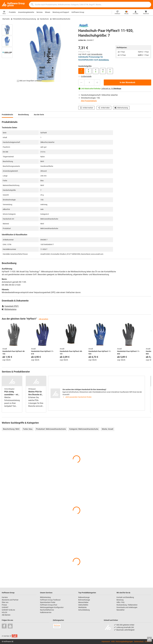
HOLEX (4, 612)
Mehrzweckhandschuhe (61, 19)
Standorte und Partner (10, 600)
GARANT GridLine (8, 610)
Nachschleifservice (47, 610)
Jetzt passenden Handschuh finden (77, 397)
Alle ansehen (43, 319)
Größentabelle (85, 77)
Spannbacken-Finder (48, 602)
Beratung (120, 600)
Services (40, 12)
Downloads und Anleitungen (127, 607)
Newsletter (121, 610)
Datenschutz (139, 641)
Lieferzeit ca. (111, 88)
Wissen (48, 12)
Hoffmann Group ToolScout (50, 600)
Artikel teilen (104, 108)
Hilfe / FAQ (120, 602)
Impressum (106, 641)
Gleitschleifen (83, 605)
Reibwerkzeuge (84, 597)
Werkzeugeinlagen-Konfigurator (52, 607)
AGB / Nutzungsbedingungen (122, 641)
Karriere (5, 597)
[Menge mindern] (81, 82)
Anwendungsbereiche (26, 12)
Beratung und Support (61, 12)
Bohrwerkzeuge (84, 600)
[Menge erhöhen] (97, 82)
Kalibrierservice (46, 612)
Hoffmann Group (78, 12)
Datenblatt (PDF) (10, 306)
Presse (4, 605)
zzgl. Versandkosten (95, 54)
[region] (9, 54)
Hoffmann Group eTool (49, 605)
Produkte (12, 12)
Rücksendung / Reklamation (127, 605)
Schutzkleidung (84, 610)
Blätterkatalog (121, 108)
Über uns (5, 602)
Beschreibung (23, 115)
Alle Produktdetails (89, 101)
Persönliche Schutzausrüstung (25, 19)
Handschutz (44, 19)
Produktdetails (7, 115)
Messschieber (83, 602)
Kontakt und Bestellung (125, 597)
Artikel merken (86, 108)
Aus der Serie (39, 115)
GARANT (5, 607)
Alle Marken (6, 615)
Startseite (6, 19)
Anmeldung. (104, 60)
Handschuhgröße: (85, 66)
